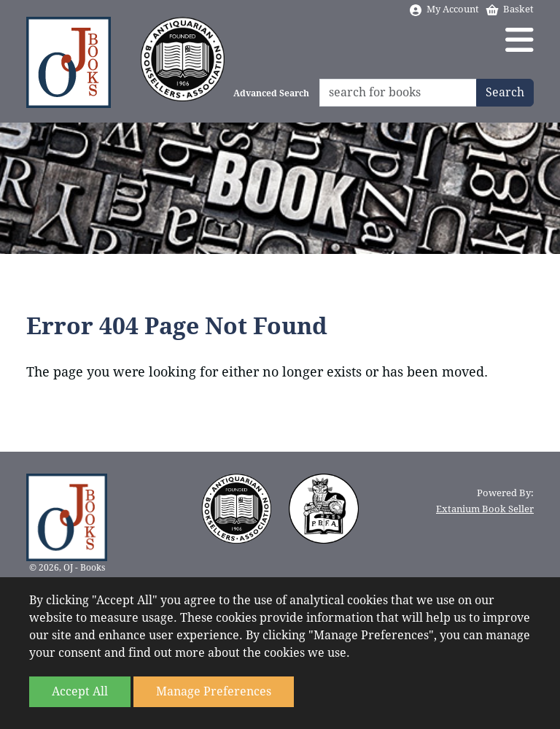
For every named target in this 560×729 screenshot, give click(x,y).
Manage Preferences (214, 691)
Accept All (80, 691)
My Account (444, 9)
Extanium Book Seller (485, 509)
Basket (509, 9)
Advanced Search (271, 93)
